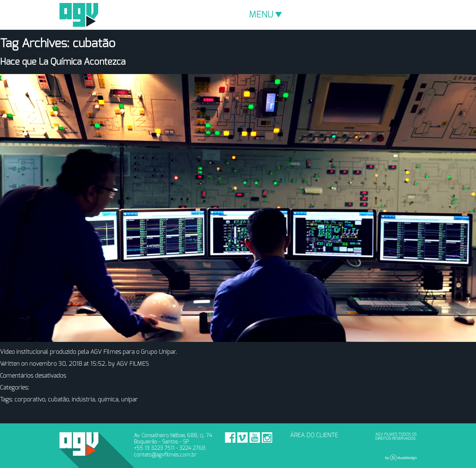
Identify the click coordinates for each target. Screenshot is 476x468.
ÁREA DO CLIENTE (314, 435)
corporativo (30, 400)
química (108, 400)
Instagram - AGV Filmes (267, 437)
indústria (83, 400)
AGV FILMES (133, 364)
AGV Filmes (79, 15)
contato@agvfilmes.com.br (165, 455)
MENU (266, 15)
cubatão (58, 400)
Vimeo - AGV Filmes (242, 437)
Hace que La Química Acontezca (63, 62)
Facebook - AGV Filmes (230, 437)
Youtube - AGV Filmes (255, 437)
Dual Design (401, 458)
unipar (130, 400)
